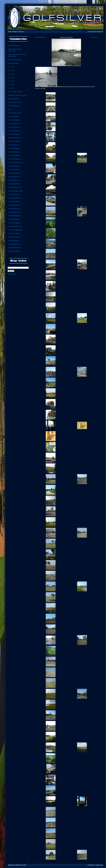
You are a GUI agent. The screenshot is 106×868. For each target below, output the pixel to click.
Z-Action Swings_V (14, 241)
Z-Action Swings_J (14, 170)
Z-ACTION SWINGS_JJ (14, 173)
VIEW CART (100, 32)
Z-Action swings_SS (15, 223)
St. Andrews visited (15, 113)
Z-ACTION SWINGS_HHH (15, 163)
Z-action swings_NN (15, 198)
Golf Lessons (12, 274)
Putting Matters (14, 106)
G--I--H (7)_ (11, 88)
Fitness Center (13, 63)
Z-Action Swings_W (14, 244)
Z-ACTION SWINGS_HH (15, 159)
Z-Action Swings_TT (14, 237)
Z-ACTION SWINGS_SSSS (15, 230)
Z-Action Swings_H (14, 156)
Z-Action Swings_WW (15, 248)
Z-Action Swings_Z (14, 251)
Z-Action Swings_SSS (15, 226)
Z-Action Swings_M (14, 184)
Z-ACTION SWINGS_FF (14, 148)
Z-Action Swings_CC (15, 131)
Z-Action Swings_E (14, 141)
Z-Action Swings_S (14, 219)
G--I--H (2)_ (11, 71)
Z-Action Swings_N (14, 195)
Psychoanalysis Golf (15, 102)
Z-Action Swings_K (14, 177)
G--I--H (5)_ (11, 81)
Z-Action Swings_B (14, 124)
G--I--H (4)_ (11, 78)
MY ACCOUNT (92, 32)
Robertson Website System (17, 865)
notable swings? (14, 99)
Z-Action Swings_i (14, 166)
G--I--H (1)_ (11, 67)
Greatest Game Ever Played (17, 95)
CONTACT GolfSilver (15, 60)
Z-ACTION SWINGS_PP (15, 209)
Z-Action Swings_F (14, 145)
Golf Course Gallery (15, 92)
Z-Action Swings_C (14, 127)
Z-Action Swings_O (14, 202)
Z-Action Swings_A (14, 120)
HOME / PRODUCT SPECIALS (16, 32)
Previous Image (40, 37)
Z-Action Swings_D (14, 134)
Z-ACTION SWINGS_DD (15, 138)
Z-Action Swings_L (14, 180)
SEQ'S (10, 109)
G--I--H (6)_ (11, 85)
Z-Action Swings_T (14, 234)
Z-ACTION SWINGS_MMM (15, 191)
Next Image (94, 37)
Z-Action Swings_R (14, 212)
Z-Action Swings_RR (15, 216)
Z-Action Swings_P (14, 205)
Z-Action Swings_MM (15, 187)
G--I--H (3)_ (11, 74)
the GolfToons (13, 117)
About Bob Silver (14, 46)
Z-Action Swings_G (14, 152)
